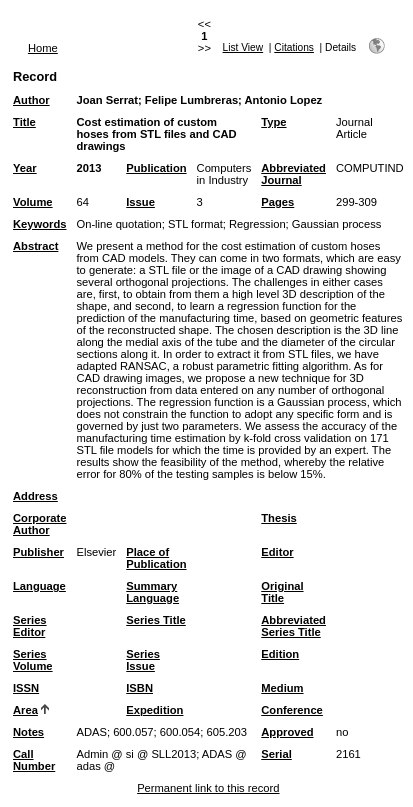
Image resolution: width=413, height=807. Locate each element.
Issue (140, 202)
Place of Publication (156, 558)
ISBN (139, 688)
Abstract (35, 246)
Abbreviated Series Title (293, 626)
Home (43, 48)
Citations (294, 47)
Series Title (156, 620)
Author (31, 100)
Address (35, 496)
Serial (276, 754)
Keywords (39, 224)
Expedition (154, 710)
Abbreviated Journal (293, 174)
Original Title (282, 592)
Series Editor (30, 626)
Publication (156, 168)
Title (24, 122)
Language (39, 586)
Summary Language (152, 592)
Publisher (38, 552)
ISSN (26, 688)
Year (25, 168)
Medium (282, 688)
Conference (292, 710)
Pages (277, 202)
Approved (287, 732)
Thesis (278, 518)
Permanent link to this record (208, 788)
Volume (33, 202)
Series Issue (143, 660)
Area (25, 710)
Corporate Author (39, 524)
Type (273, 122)
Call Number (34, 760)
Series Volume (33, 660)
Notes (28, 732)
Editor (277, 552)
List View (243, 47)
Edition (280, 654)
